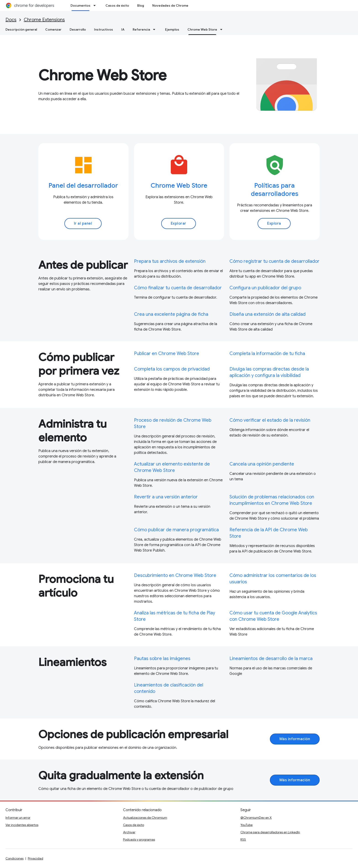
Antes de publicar (83, 265)
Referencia (141, 29)
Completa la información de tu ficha (267, 354)
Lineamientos (72, 662)
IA (123, 29)
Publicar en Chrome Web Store (167, 354)
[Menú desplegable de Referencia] (155, 29)
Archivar (129, 832)
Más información (295, 739)
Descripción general (21, 29)
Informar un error (18, 818)
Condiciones (14, 858)
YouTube (246, 825)
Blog (141, 5)
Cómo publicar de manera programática (176, 530)
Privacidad (36, 858)
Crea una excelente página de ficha (171, 314)
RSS (243, 839)
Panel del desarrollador (83, 185)
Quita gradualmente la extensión (121, 776)
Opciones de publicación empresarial (133, 734)
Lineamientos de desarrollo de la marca (271, 659)
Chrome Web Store (102, 75)
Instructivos (104, 29)
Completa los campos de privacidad (172, 369)
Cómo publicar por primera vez (79, 364)
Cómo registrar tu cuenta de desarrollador (274, 261)
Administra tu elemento (72, 431)
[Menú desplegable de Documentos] (96, 5)
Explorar (179, 224)
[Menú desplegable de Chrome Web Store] (223, 29)
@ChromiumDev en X (256, 818)
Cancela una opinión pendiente (262, 464)
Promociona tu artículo (76, 586)
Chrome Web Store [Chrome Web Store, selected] (202, 29)
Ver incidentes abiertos (22, 825)
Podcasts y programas (139, 839)
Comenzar (53, 29)
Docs (11, 20)
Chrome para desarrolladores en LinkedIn (270, 832)
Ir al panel (83, 224)
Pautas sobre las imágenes (162, 659)
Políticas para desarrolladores (275, 190)
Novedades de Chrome (170, 5)
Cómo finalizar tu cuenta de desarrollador (178, 288)
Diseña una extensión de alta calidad (267, 314)
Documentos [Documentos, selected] (80, 5)
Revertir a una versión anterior (166, 497)
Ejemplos (172, 29)
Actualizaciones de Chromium (145, 818)
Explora (274, 224)
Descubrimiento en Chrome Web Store (175, 575)
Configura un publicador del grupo (265, 288)
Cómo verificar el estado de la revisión (270, 420)
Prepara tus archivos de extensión (170, 261)
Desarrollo (78, 29)
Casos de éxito (117, 5)
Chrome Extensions (44, 20)
